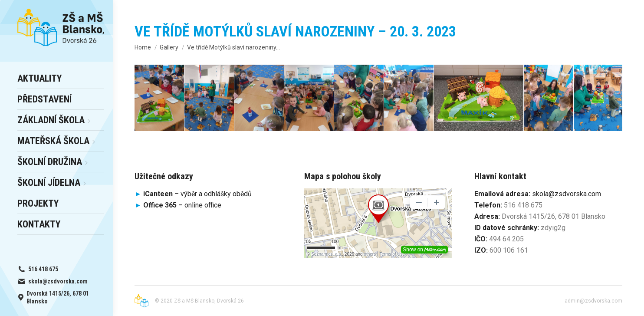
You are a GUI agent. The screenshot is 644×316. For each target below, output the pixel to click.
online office (182, 205)
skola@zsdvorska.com (567, 194)
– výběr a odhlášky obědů (193, 194)
